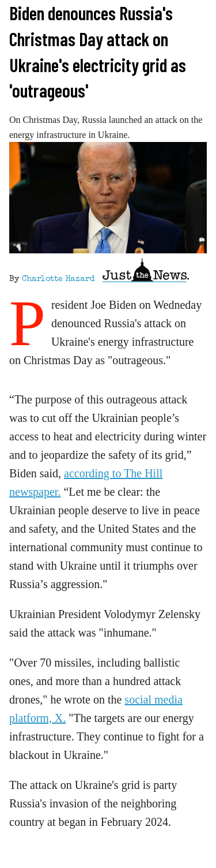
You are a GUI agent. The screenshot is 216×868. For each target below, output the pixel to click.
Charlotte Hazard (58, 279)
